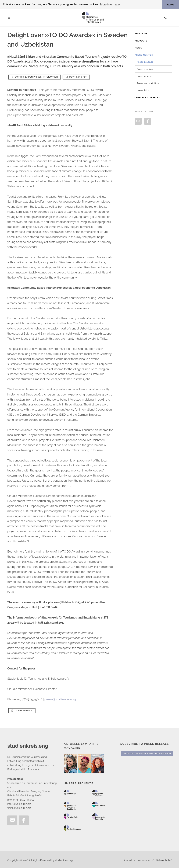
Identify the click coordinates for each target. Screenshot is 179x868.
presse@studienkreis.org (60, 699)
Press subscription (148, 83)
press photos (145, 76)
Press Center (144, 55)
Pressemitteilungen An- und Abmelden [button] (147, 753)
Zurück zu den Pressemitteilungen (35, 77)
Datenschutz (163, 860)
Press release (145, 62)
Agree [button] (171, 5)
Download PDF (76, 77)
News (138, 48)
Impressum (144, 860)
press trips (143, 90)
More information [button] (111, 4)
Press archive (145, 69)
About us (141, 34)
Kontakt (128, 860)
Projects (141, 41)
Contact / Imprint (147, 97)
